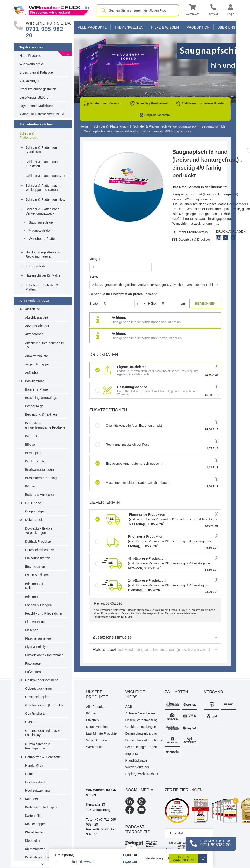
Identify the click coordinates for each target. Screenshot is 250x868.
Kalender (32, 799)
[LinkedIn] (130, 801)
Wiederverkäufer (137, 767)
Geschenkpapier (37, 697)
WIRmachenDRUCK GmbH (101, 792)
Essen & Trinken (37, 575)
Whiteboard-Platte (42, 239)
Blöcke (30, 445)
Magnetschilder (40, 231)
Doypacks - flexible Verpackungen (39, 531)
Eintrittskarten (35, 567)
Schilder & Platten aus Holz (45, 199)
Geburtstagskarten (38, 689)
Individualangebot (156, 858)
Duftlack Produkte (38, 541)
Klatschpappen (36, 824)
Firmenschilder (36, 266)
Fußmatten (33, 672)
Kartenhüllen (34, 816)
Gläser (30, 722)
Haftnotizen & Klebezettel (43, 757)
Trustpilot (176, 833)
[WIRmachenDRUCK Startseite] (51, 10)
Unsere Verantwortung (142, 720)
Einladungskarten (38, 558)
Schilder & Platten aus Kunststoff (42, 164)
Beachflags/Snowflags (41, 398)
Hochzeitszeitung (37, 791)
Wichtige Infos (135, 694)
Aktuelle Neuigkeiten (140, 713)
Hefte (29, 774)
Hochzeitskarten (37, 782)
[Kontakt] (213, 11)
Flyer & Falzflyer (37, 647)
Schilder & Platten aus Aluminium (42, 150)
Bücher (30, 486)
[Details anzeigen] (131, 847)
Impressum (133, 754)
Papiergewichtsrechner (142, 774)
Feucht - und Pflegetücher (44, 613)
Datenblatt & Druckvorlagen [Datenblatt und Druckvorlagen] (198, 240)
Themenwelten (129, 27)
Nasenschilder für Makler (43, 275)
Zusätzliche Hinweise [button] (155, 637)
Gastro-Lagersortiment (41, 680)
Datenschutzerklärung (141, 733)
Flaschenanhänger (38, 638)
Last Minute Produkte (101, 733)
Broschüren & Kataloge (36, 72)
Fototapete (33, 663)
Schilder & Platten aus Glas (45, 176)
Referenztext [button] (155, 650)
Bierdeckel (33, 436)
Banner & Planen (37, 389)
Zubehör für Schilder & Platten (42, 287)
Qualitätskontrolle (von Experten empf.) (129, 426)
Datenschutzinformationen (142, 740)
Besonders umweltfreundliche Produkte (45, 425)
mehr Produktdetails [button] (193, 232)
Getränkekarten (36, 714)
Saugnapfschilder (41, 222)
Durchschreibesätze (39, 550)
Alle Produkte (92, 27)
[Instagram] (141, 801)
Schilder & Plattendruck (29, 135)
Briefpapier (33, 453)
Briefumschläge (36, 461)
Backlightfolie (35, 381)
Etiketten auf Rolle (34, 586)
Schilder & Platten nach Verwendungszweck (42, 211)
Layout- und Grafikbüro (36, 106)
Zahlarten (176, 692)
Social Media (139, 790)
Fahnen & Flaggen (38, 605)
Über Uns (226, 27)
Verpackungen (30, 81)
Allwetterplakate (37, 356)
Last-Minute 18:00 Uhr (36, 97)
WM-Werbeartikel (32, 64)
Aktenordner (34, 334)
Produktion (198, 27)
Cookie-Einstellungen (141, 727)
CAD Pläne (33, 503)
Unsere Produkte (97, 694)
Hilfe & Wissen (165, 27)
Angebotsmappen (38, 364)
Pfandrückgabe (136, 760)
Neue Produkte (30, 56)
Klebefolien (33, 841)
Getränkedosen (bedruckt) (44, 705)
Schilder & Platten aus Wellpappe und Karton (42, 188)
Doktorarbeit (34, 520)
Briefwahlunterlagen (39, 470)
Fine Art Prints (35, 622)
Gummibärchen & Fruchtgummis (38, 746)
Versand (214, 692)
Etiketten (31, 597)
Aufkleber (32, 373)
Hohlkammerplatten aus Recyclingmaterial (43, 254)
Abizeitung (33, 309)
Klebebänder (34, 832)
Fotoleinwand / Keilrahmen (44, 655)
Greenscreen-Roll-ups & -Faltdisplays (43, 733)
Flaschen (32, 630)
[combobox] (137, 10)
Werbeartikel (95, 747)
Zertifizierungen (184, 790)
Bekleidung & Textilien (41, 414)
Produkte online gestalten (38, 89)
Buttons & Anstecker (40, 495)
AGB (129, 707)
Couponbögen (35, 511)
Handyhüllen (34, 766)
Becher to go (34, 406)
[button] (192, 11)
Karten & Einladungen (41, 807)
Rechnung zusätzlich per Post (122, 445)
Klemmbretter (35, 849)
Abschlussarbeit (37, 317)
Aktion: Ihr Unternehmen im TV (42, 114)
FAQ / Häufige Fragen (141, 747)
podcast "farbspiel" (138, 829)
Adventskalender (37, 326)
